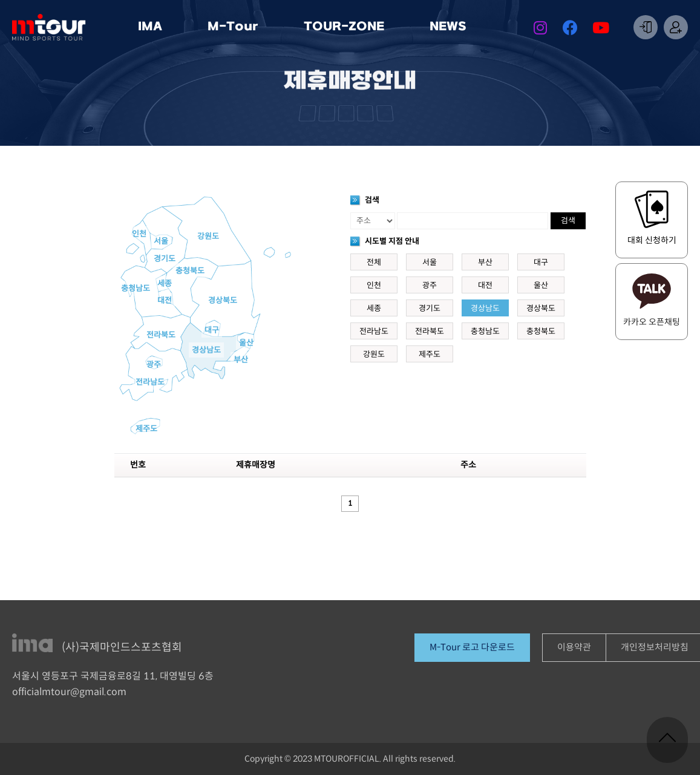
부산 (241, 360)
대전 (165, 301)
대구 (212, 330)
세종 (165, 284)
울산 (246, 343)
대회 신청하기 (652, 240)
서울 (161, 241)
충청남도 (136, 289)
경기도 (165, 259)
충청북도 (190, 271)
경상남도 (206, 350)
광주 (154, 365)
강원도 (208, 237)
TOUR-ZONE (347, 27)
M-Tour (236, 27)
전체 (374, 263)
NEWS (451, 27)
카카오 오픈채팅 (652, 322)
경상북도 (223, 301)
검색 (568, 221)
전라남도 (150, 382)
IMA (153, 27)
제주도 (146, 429)
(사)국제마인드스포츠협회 (122, 648)
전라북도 (161, 335)
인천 (139, 234)
